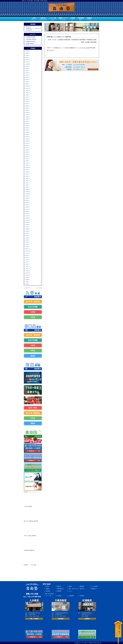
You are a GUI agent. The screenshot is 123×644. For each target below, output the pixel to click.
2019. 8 (28, 225)
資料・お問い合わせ (73, 589)
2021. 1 (28, 187)
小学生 (33, 312)
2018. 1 (28, 247)
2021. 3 (28, 183)
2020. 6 (28, 203)
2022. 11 (28, 139)
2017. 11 (28, 249)
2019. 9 (28, 222)
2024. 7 (28, 97)
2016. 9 (28, 277)
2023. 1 (28, 134)
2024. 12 (28, 86)
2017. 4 (28, 262)
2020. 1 (28, 214)
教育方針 (59, 586)
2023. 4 (28, 128)
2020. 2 (28, 211)
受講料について (63, 19)
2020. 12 (28, 189)
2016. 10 (28, 275)
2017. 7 (28, 255)
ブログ (70, 591)
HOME (34, 19)
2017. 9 (28, 253)
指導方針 (43, 19)
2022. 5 (28, 152)
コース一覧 (53, 19)
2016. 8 (28, 280)
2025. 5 (28, 75)
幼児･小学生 (33, 408)
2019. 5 (28, 231)
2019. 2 (28, 236)
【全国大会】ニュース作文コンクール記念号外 (59, 37)
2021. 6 (28, 176)
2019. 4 (28, 233)
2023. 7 (28, 121)
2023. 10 (28, 117)
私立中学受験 (33, 307)
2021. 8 (28, 172)
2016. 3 (28, 284)
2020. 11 (28, 192)
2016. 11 (28, 273)
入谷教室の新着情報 (31, 37)
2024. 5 (28, 101)
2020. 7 (28, 200)
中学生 (33, 317)
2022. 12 (28, 137)
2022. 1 (28, 161)
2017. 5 (28, 260)
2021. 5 (28, 178)
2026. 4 (28, 51)
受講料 (70, 586)
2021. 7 (28, 174)
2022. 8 (28, 145)
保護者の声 (94, 589)
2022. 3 (28, 156)
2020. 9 (28, 196)
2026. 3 (28, 53)
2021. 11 (28, 165)
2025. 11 (28, 62)
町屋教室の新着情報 (31, 41)
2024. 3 (28, 106)
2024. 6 (28, 99)
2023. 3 (28, 130)
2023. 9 (28, 119)
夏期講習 (82, 586)
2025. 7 (28, 71)
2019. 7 (28, 227)
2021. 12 (28, 163)
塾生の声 (82, 589)
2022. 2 (28, 159)
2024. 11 (28, 88)
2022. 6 (28, 150)
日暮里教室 (81, 19)
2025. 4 (28, 77)
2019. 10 (28, 220)
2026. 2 (28, 55)
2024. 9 (28, 93)
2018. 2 (28, 244)
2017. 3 (28, 264)
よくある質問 (94, 586)
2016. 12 (28, 271)
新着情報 (59, 591)
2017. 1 (28, 269)
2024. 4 (28, 104)
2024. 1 (28, 110)
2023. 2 (28, 132)
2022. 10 (28, 141)
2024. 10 (28, 90)
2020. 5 (28, 205)
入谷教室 (72, 19)
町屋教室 (89, 19)
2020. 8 (28, 198)
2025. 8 (28, 69)
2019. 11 (28, 218)
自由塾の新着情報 (30, 44)
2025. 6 (28, 73)
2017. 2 (28, 266)
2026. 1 (28, 58)
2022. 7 (28, 148)
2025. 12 (28, 60)
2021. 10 (28, 167)
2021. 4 (28, 181)
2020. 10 (28, 194)
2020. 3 (28, 209)
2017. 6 (28, 258)
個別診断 (48, 591)
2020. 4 (28, 207)
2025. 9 (28, 66)
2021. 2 (28, 185)
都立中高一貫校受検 (33, 302)
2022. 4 (28, 154)
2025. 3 (28, 79)
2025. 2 (28, 82)
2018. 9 (28, 238)
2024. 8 (28, 95)
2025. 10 (28, 64)
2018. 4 (28, 242)
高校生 (33, 356)
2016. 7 (28, 282)
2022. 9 (28, 143)
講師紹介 (48, 589)
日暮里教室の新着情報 (31, 39)
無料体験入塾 (60, 589)
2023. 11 (28, 115)
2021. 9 (28, 170)
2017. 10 (28, 251)
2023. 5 (28, 126)
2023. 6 (28, 123)
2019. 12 (28, 216)
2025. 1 (28, 84)
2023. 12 (28, 112)
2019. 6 (28, 229)
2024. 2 (28, 108)
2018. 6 (28, 240)
